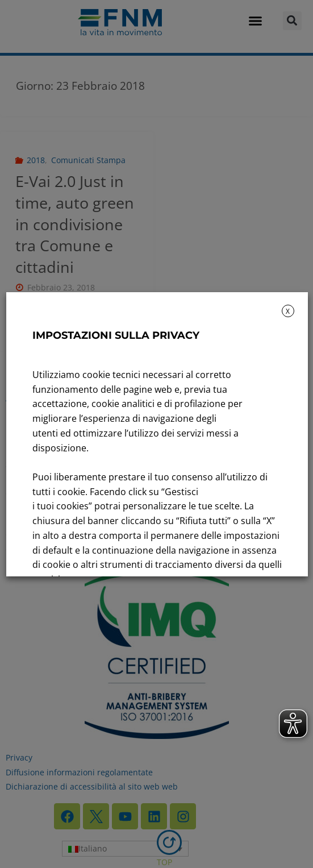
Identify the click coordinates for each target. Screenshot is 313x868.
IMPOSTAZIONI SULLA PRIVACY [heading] (115, 335)
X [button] (288, 311)
